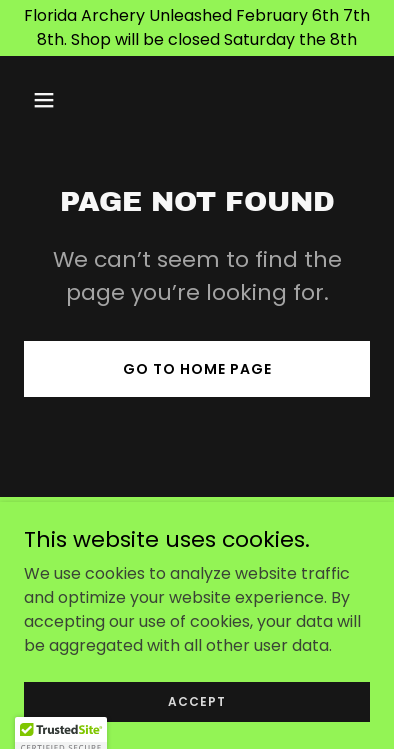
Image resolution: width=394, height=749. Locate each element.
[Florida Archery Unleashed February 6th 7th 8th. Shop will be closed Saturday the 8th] (197, 28)
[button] (50, 100)
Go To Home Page (197, 369)
